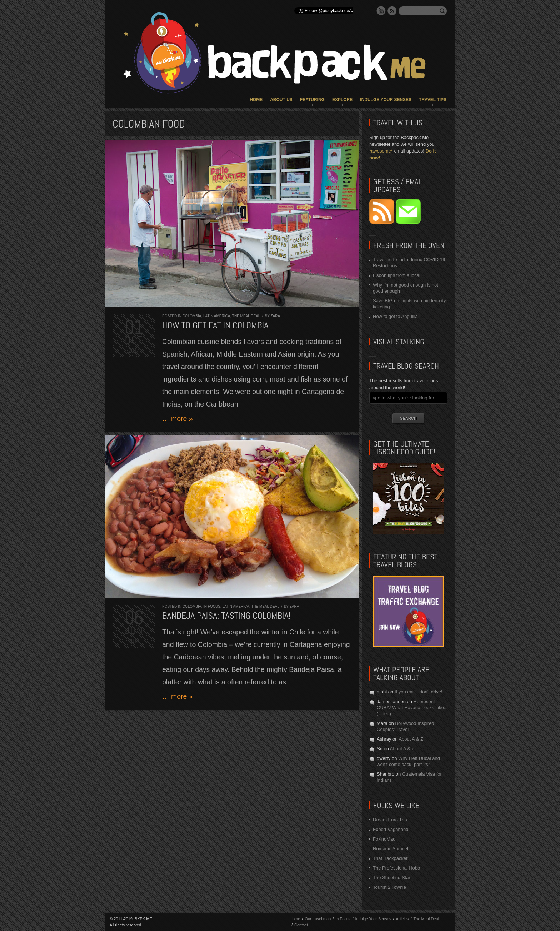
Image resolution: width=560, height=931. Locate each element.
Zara (276, 316)
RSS (392, 11)
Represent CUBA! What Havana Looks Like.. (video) (412, 708)
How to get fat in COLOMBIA (215, 325)
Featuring (312, 100)
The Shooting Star (392, 878)
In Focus (212, 606)
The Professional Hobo (396, 868)
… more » (177, 419)
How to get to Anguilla (395, 316)
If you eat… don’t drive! (419, 692)
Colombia (192, 316)
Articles (402, 919)
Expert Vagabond (391, 829)
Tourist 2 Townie (389, 887)
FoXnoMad (384, 839)
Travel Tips (433, 100)
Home (256, 100)
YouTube (381, 11)
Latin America (217, 316)
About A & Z (411, 739)
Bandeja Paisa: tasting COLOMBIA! (226, 616)
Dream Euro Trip (390, 820)
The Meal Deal (246, 316)
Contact (301, 925)
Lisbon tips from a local (397, 275)
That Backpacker (390, 858)
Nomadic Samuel (391, 849)
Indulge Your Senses (386, 100)
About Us (281, 100)
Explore (342, 100)
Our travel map (318, 919)
